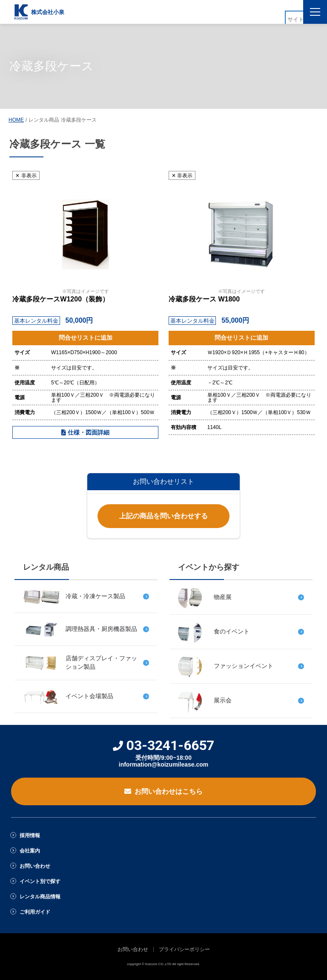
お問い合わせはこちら (163, 791)
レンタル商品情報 (40, 897)
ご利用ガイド (35, 912)
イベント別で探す (40, 881)
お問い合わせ (35, 866)
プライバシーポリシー (184, 949)
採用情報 (30, 835)
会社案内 (30, 851)
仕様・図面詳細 (85, 432)
